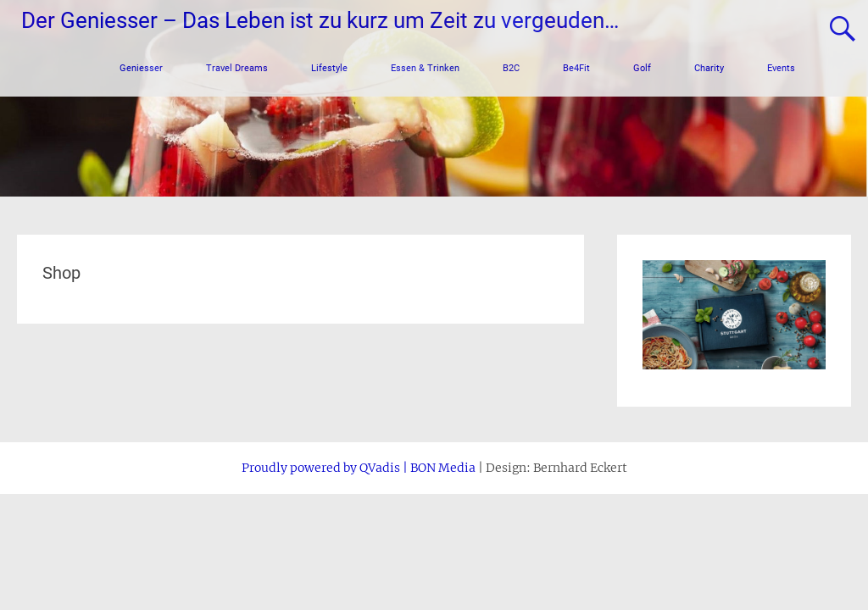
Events (781, 68)
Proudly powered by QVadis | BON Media (359, 477)
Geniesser (141, 68)
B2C (511, 68)
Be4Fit (576, 68)
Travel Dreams (237, 68)
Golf (642, 68)
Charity (709, 68)
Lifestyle (329, 68)
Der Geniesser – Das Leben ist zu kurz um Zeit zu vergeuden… (320, 20)
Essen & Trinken (425, 68)
